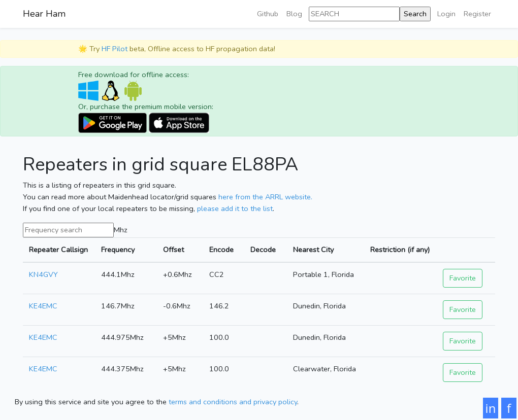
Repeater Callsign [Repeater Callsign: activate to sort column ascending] (58, 250)
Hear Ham (44, 14)
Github (268, 14)
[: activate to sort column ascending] (466, 250)
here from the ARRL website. (265, 197)
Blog (294, 14)
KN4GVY (43, 274)
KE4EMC (43, 306)
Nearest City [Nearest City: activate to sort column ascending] (313, 250)
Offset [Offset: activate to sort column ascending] (173, 250)
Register (477, 14)
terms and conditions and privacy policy (233, 402)
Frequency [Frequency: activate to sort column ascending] (118, 250)
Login (446, 14)
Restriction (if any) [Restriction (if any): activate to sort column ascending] (400, 250)
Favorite (463, 278)
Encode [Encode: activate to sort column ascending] (221, 250)
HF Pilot (115, 49)
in (491, 408)
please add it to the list (235, 208)
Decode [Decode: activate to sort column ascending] (263, 250)
